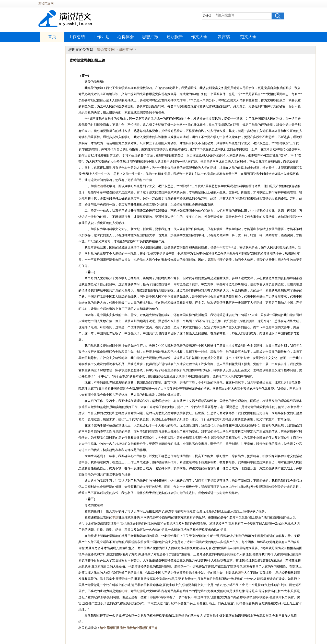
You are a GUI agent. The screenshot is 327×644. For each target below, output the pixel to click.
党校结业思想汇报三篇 (142, 628)
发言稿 (224, 37)
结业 (103, 628)
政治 (100, 186)
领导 (241, 573)
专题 (115, 517)
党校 (123, 628)
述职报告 (175, 37)
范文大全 (248, 37)
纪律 (124, 591)
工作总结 (77, 37)
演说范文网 (46, 4)
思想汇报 (150, 37)
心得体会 (126, 37)
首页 (52, 37)
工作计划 (101, 37)
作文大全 (199, 37)
